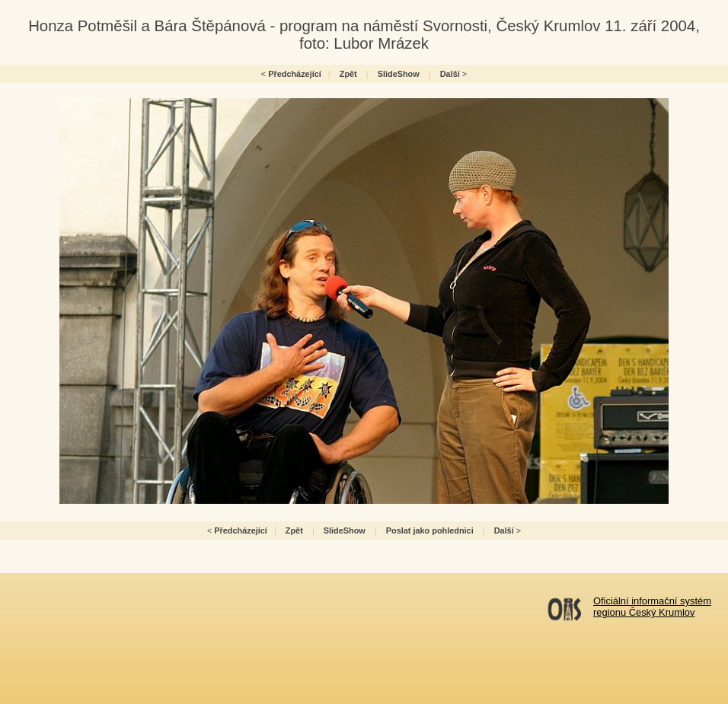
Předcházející (295, 74)
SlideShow (399, 74)
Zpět (348, 74)
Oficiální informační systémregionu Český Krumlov (652, 607)
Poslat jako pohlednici (430, 530)
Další (450, 74)
